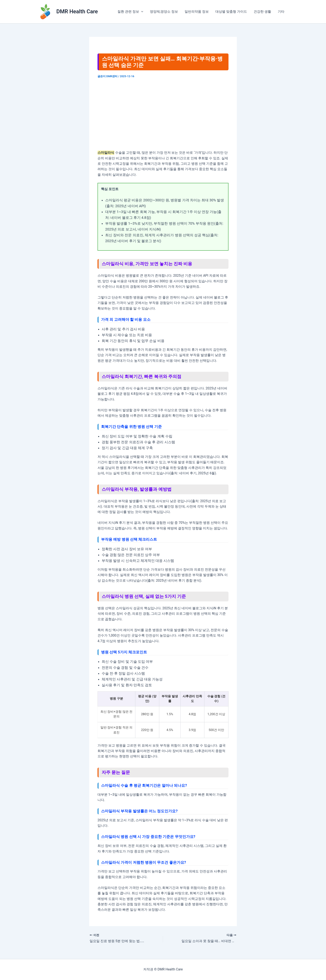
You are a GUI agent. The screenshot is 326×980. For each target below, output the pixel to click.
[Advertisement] (163, 114)
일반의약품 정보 (197, 12)
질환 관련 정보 (130, 12)
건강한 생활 (262, 12)
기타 (281, 12)
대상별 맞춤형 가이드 (231, 12)
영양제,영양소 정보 (164, 12)
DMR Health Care (77, 11)
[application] (141, 12)
